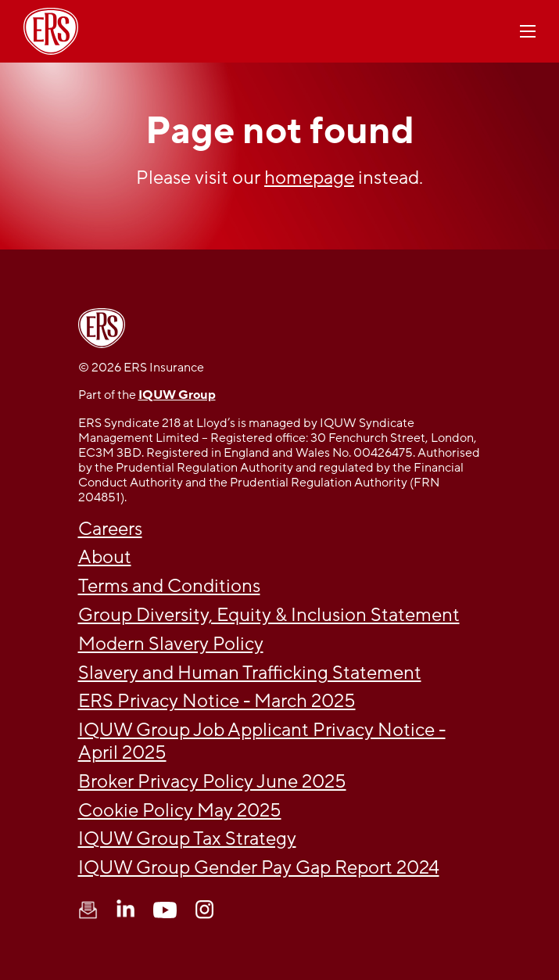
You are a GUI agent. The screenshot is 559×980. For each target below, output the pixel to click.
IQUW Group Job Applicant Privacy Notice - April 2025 (262, 741)
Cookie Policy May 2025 (180, 811)
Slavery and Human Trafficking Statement (250, 673)
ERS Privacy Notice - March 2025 (217, 701)
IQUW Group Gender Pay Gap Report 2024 (259, 868)
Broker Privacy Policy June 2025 (212, 782)
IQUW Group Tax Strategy (187, 839)
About (105, 557)
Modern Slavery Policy (171, 644)
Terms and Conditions (169, 586)
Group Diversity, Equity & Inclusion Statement (269, 615)
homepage (309, 178)
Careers (110, 529)
